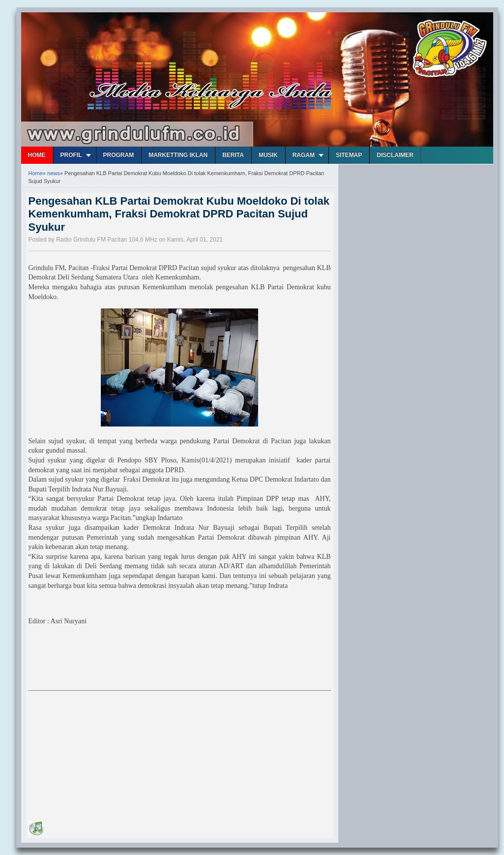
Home (37, 155)
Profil (71, 155)
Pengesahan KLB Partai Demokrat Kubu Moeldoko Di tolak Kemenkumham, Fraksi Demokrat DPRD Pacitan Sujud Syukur (179, 214)
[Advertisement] (102, 758)
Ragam (304, 155)
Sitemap (349, 155)
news (54, 173)
